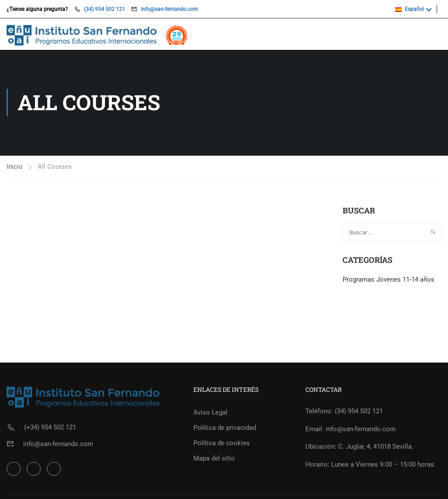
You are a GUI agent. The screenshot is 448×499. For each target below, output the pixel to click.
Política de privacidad (225, 429)
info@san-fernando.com (170, 9)
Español (409, 9)
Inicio (15, 167)
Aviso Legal (210, 413)
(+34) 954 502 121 (50, 428)
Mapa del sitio (214, 459)
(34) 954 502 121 (105, 9)
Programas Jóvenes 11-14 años (388, 280)
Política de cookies (222, 444)
